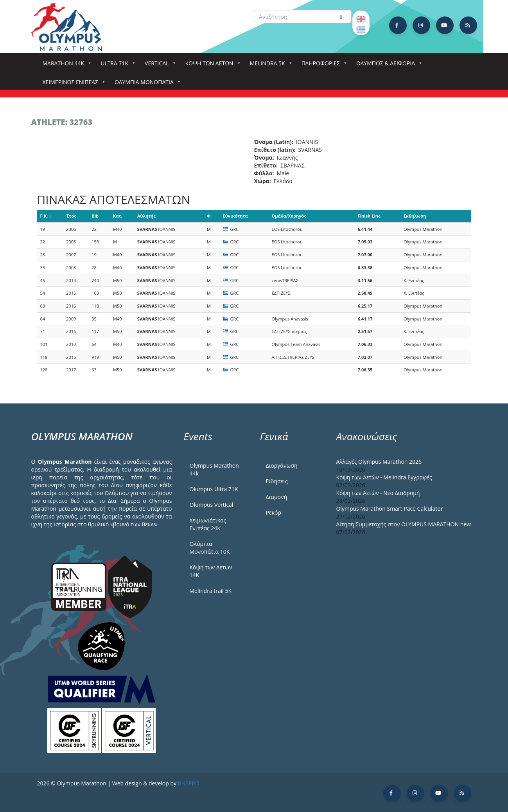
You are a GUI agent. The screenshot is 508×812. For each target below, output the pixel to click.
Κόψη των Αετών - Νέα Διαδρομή (378, 493)
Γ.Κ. (46, 216)
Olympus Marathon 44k (214, 469)
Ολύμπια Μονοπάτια (146, 84)
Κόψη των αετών (211, 66)
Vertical (158, 66)
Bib (95, 216)
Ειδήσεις (277, 481)
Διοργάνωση (282, 465)
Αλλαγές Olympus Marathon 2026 (379, 462)
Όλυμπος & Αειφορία (387, 66)
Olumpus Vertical (212, 505)
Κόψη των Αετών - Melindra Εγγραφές (384, 477)
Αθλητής (146, 216)
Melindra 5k (269, 66)
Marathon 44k (65, 66)
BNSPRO (189, 783)
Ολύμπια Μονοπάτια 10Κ (210, 548)
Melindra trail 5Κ (211, 591)
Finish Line (369, 216)
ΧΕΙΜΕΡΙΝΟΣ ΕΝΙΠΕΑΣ (72, 84)
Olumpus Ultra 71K (214, 489)
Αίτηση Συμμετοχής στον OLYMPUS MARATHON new (404, 524)
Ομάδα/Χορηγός (289, 216)
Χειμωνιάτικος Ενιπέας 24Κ (208, 524)
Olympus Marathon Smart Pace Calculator (390, 509)
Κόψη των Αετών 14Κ (211, 571)
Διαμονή (277, 497)
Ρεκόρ (274, 512)
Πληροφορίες (322, 66)
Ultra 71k (116, 66)
